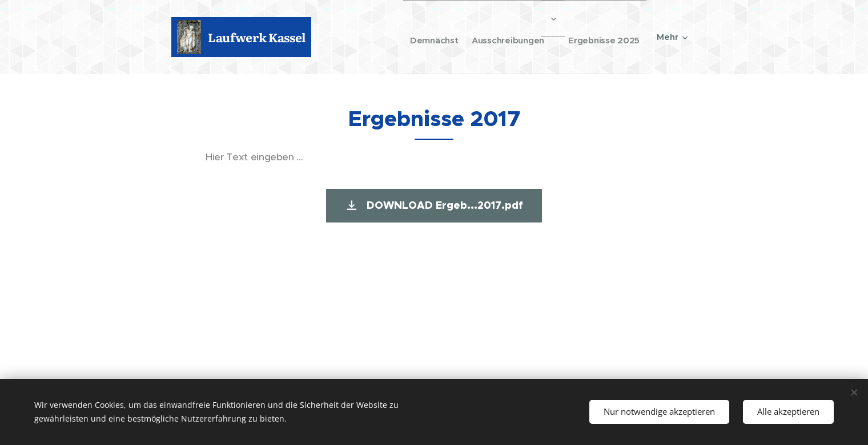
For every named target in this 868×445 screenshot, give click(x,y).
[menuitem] (414, 37)
